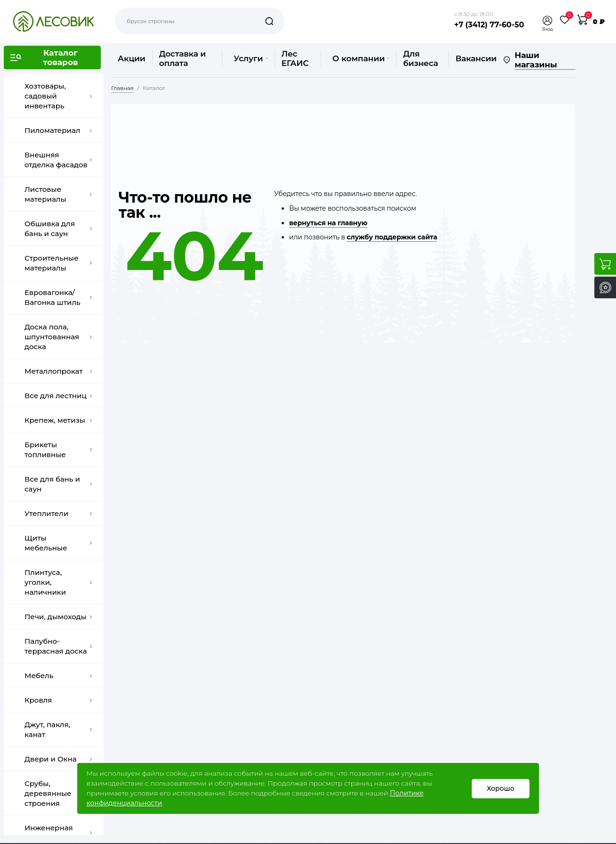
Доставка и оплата (182, 58)
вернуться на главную (328, 223)
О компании (361, 58)
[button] (548, 20)
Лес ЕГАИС (295, 58)
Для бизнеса (421, 58)
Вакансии (476, 58)
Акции (132, 58)
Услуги (251, 58)
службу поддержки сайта (392, 237)
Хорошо (501, 788)
